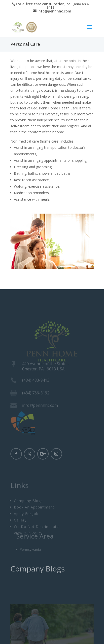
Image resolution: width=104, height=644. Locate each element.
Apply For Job (26, 522)
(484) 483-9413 (36, 382)
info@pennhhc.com (40, 407)
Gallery (20, 528)
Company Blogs (28, 509)
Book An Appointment (34, 515)
